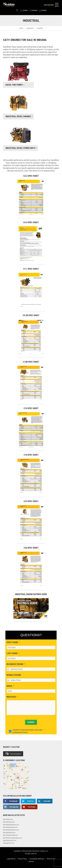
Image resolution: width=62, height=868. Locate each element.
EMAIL (10, 686)
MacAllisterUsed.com (10, 841)
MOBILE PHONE (14, 675)
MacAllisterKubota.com (10, 827)
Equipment (30, 28)
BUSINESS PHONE (15, 664)
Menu (57, 4)
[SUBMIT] (31, 722)
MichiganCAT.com (9, 843)
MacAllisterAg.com (9, 822)
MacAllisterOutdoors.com (11, 830)
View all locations (13, 754)
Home (21, 28)
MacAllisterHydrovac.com (11, 825)
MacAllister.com (8, 819)
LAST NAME (12, 653)
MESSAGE (11, 697)
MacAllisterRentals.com (10, 835)
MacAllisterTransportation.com (13, 838)
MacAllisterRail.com (9, 833)
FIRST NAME (12, 642)
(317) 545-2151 (49, 5)
